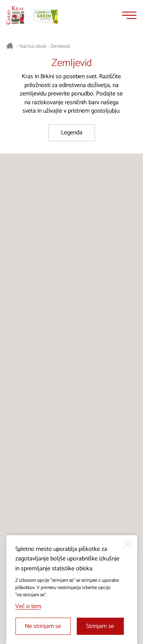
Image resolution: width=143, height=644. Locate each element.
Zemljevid (60, 47)
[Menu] (129, 15)
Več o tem (28, 606)
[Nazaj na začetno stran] (15, 15)
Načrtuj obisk (33, 47)
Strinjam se (100, 626)
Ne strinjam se (43, 626)
